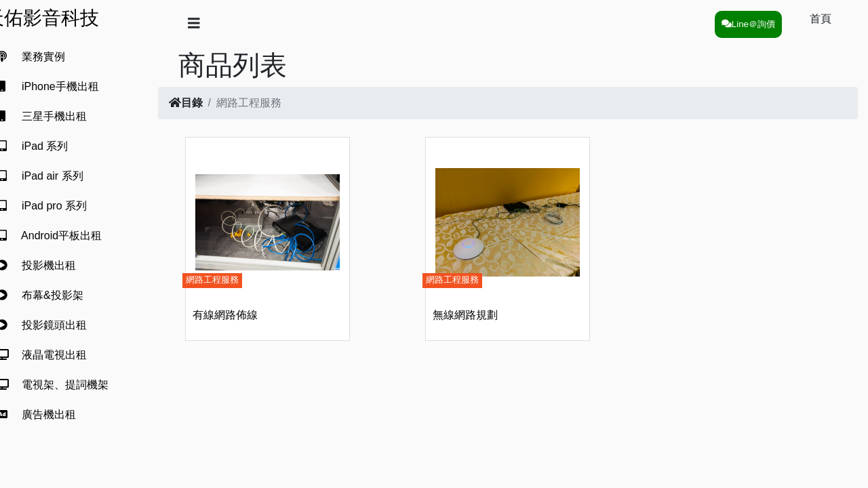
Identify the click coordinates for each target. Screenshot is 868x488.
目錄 (208, 103)
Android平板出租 (65, 236)
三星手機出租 (58, 116)
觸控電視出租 (58, 444)
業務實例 (47, 57)
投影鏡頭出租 (58, 325)
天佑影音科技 (64, 18)
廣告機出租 (52, 414)
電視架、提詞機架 (68, 385)
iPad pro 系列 (58, 206)
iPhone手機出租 (64, 86)
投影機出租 (52, 265)
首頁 (821, 19)
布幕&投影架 (56, 295)
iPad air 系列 (56, 176)
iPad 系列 (48, 146)
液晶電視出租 (58, 355)
